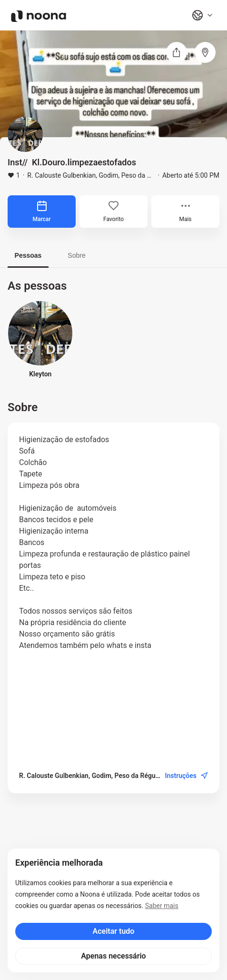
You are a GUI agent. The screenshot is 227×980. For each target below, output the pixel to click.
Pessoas (28, 255)
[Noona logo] (39, 16)
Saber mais (162, 906)
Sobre (76, 255)
